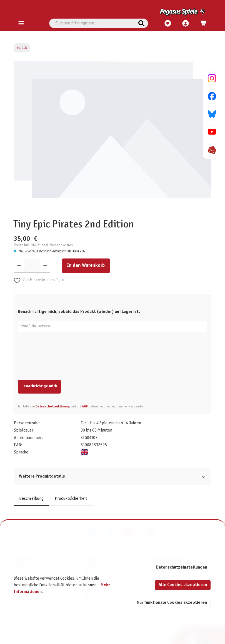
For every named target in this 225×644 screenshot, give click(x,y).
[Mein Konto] (186, 24)
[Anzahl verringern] (19, 266)
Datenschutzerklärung (53, 407)
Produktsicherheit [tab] (71, 499)
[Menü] (21, 24)
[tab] (31, 499)
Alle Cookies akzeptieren (183, 585)
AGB (85, 407)
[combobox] (92, 23)
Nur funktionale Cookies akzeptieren (172, 603)
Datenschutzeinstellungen (182, 567)
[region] (113, 136)
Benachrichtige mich (39, 386)
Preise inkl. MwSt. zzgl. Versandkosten (43, 245)
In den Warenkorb (86, 266)
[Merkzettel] (168, 24)
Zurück (22, 48)
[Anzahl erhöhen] (45, 266)
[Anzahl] (32, 266)
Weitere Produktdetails (42, 476)
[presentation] (60, 359)
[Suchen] (141, 23)
